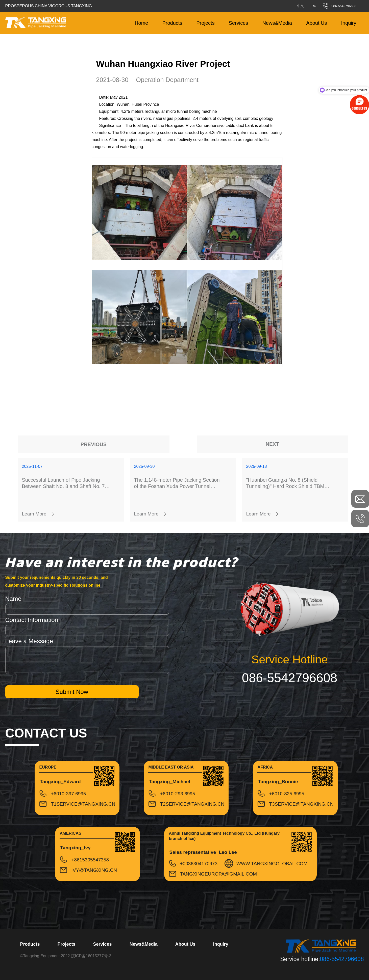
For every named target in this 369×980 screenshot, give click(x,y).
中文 (301, 6)
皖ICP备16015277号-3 (91, 956)
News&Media (277, 23)
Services (239, 23)
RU (314, 6)
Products (172, 23)
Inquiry (349, 23)
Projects (205, 23)
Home (141, 23)
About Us (316, 23)
